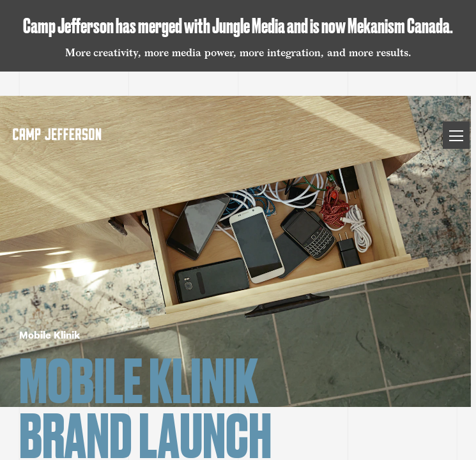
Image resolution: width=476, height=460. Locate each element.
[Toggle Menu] (456, 135)
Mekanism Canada (399, 26)
